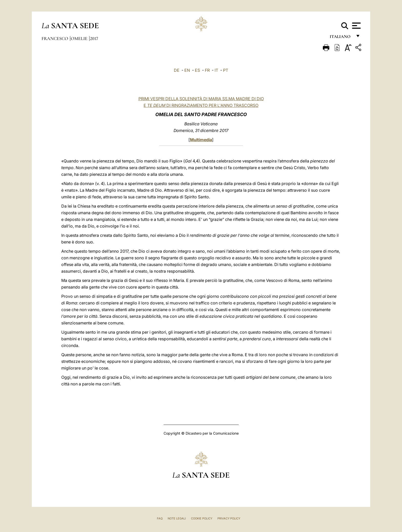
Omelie (80, 38)
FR (207, 70)
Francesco (55, 38)
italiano (341, 38)
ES (197, 70)
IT (216, 70)
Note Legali (177, 518)
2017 (94, 38)
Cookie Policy (202, 518)
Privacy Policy (229, 518)
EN (187, 70)
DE (177, 70)
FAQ (160, 518)
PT (226, 70)
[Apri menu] (356, 26)
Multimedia (201, 140)
